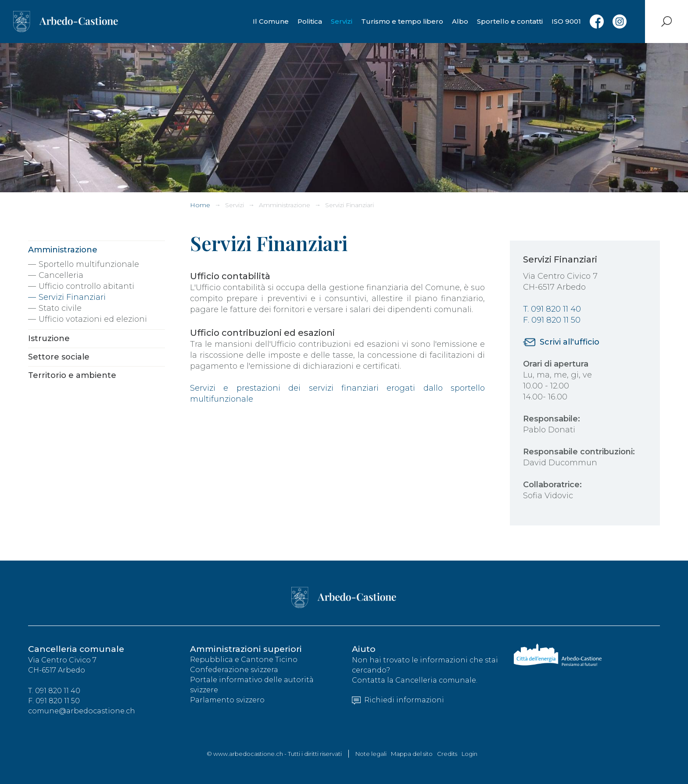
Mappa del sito (412, 754)
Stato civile (60, 308)
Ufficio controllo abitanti (86, 286)
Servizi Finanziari (349, 205)
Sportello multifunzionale (89, 264)
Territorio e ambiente (72, 375)
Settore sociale (59, 357)
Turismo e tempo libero (402, 21)
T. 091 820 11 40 (552, 309)
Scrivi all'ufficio (570, 342)
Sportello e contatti (510, 21)
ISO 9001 (566, 21)
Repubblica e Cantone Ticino (244, 660)
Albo (460, 21)
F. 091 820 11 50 (552, 320)
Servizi (342, 21)
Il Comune (271, 21)
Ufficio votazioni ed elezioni (93, 319)
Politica (310, 21)
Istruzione (49, 338)
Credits (447, 754)
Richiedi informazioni (398, 700)
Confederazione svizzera (234, 670)
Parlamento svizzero (227, 700)
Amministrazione (285, 205)
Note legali (371, 754)
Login (469, 754)
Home (200, 205)
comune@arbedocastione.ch (82, 711)
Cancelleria (61, 275)
